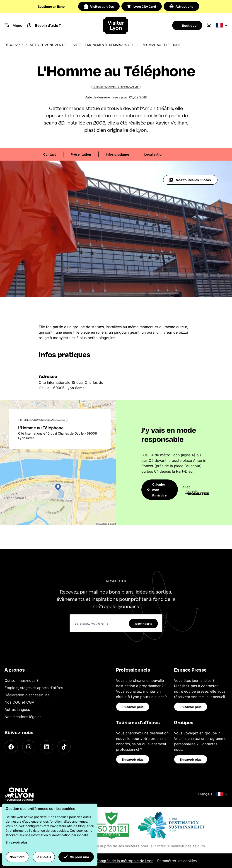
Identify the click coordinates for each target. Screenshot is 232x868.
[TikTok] (64, 747)
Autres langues (17, 709)
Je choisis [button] (44, 857)
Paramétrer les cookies (177, 861)
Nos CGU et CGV (19, 702)
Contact (50, 154)
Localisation (154, 154)
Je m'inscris (143, 623)
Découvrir (14, 45)
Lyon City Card (142, 6)
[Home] (116, 26)
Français (213, 794)
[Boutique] (186, 25)
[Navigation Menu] (13, 25)
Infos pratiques (118, 154)
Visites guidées (99, 6)
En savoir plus (133, 707)
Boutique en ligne (51, 6)
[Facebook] (11, 747)
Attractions (181, 6)
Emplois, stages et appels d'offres (34, 688)
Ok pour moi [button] (76, 857)
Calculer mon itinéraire (157, 490)
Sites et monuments (48, 45)
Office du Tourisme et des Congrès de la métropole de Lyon (102, 861)
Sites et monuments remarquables (104, 45)
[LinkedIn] (46, 747)
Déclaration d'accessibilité (27, 695)
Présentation (81, 154)
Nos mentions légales (23, 717)
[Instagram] (29, 747)
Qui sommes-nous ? (21, 680)
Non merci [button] (17, 857)
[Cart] (209, 25)
